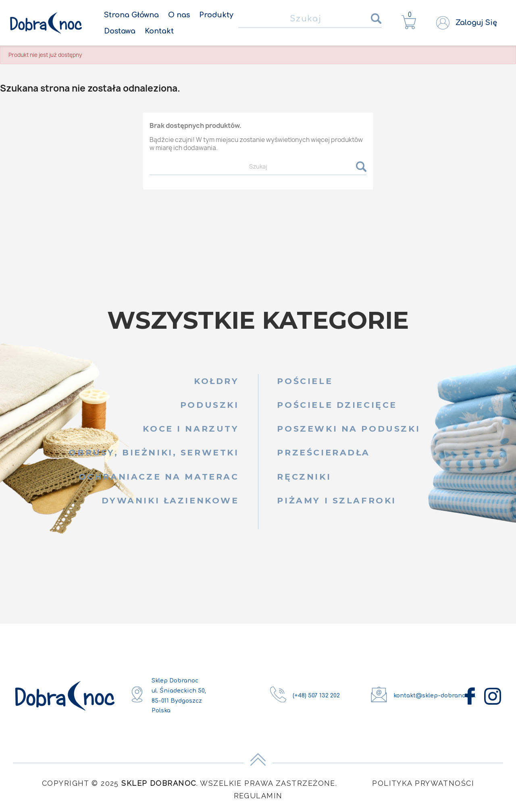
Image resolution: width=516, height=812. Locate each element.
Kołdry (216, 381)
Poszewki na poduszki (349, 429)
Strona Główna (131, 15)
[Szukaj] (310, 19)
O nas (179, 15)
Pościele (305, 381)
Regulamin (258, 796)
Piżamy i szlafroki (337, 500)
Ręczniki (304, 477)
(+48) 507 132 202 (316, 696)
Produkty (216, 15)
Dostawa (120, 31)
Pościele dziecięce (337, 405)
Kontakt (159, 31)
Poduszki (210, 405)
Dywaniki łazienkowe (170, 500)
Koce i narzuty (191, 429)
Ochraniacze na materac (159, 477)
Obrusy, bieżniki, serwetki (154, 452)
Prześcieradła (324, 452)
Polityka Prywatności (423, 783)
